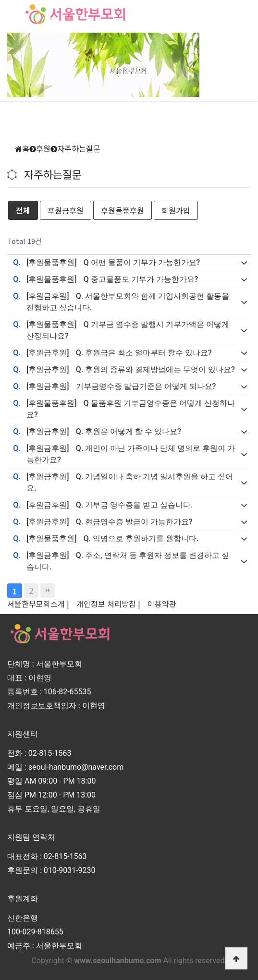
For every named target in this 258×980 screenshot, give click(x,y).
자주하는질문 (79, 148)
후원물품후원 (123, 210)
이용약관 (162, 604)
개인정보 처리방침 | (108, 604)
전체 (23, 210)
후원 (43, 148)
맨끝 (48, 591)
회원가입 (176, 210)
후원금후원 (66, 210)
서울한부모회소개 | (38, 604)
